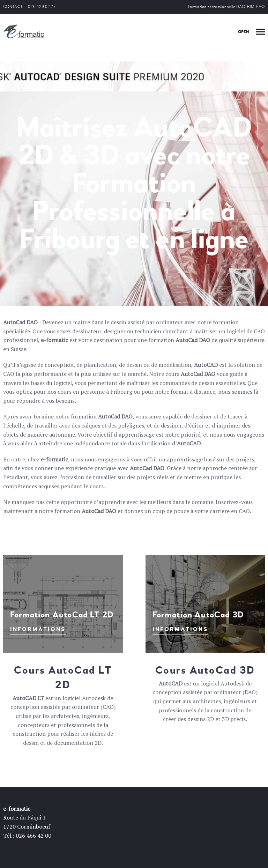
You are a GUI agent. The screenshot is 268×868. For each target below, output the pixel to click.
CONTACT (13, 7)
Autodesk (94, 698)
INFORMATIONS (38, 629)
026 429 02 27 (42, 7)
